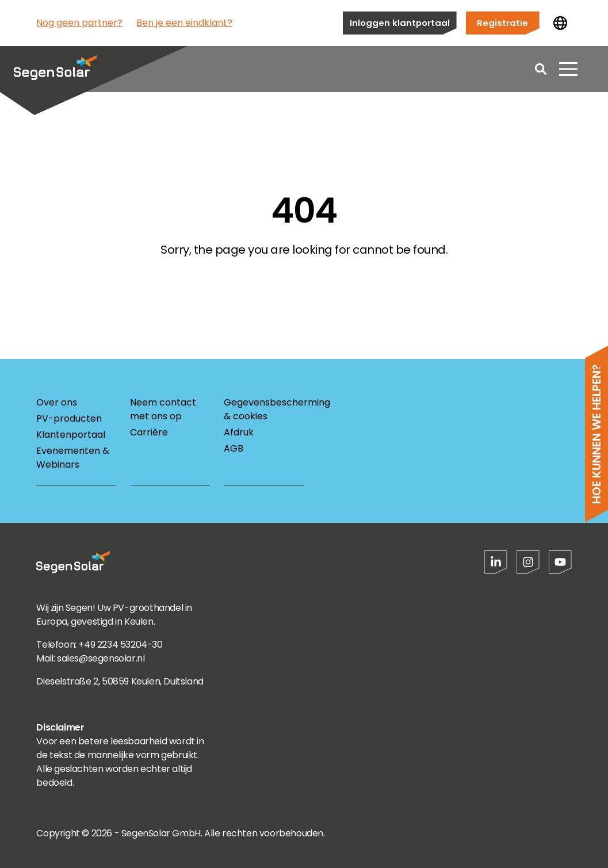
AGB (234, 448)
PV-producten (69, 418)
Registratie (502, 23)
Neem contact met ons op (163, 409)
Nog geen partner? (79, 23)
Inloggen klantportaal (400, 23)
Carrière (149, 432)
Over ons (57, 402)
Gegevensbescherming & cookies (264, 409)
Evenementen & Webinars (73, 458)
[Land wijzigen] (560, 23)
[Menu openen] (568, 69)
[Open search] (541, 69)
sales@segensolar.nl (101, 658)
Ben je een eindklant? (184, 23)
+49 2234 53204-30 (120, 645)
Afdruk (239, 432)
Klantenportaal (71, 435)
